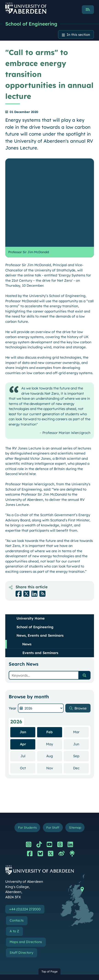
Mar (81, 644)
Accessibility (19, 921)
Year (12, 620)
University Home (31, 530)
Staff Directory (21, 864)
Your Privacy (20, 911)
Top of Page (49, 883)
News (27, 556)
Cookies (16, 932)
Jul (28, 667)
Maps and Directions (26, 854)
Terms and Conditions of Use (32, 900)
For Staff (53, 739)
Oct (28, 680)
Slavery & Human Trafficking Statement (41, 943)
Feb (49, 644)
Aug (54, 667)
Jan (23, 644)
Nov (54, 680)
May (54, 656)
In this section (78, 35)
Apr (23, 656)
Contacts (17, 832)
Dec (81, 680)
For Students (27, 739)
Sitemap (75, 739)
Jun (81, 656)
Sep (81, 667)
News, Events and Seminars (40, 547)
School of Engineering (31, 24)
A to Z (14, 843)
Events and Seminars (40, 564)
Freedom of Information (29, 954)
